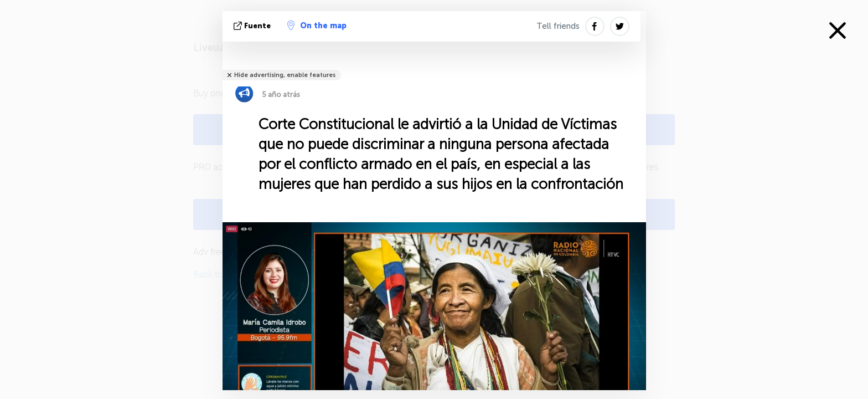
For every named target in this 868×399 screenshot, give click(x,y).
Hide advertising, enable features (285, 75)
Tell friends (558, 26)
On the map (317, 25)
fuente (253, 26)
